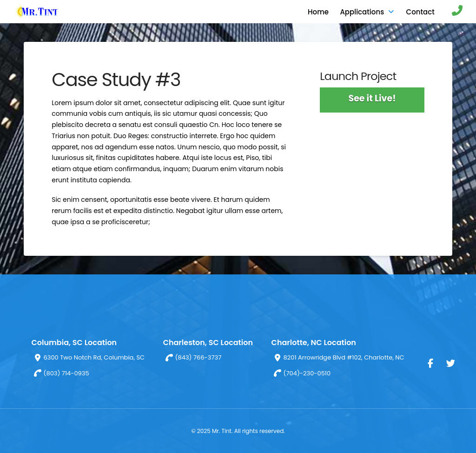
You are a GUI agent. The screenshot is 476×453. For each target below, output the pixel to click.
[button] (453, 12)
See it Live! (372, 98)
